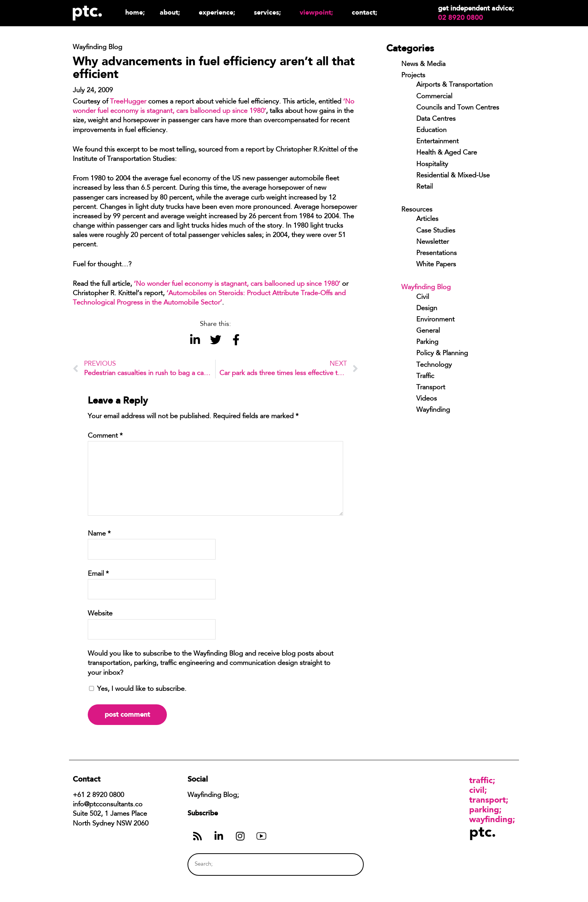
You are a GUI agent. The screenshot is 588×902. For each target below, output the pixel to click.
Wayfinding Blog (426, 288)
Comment (105, 436)
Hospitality (432, 165)
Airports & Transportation (454, 85)
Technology (434, 365)
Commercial (434, 97)
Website (100, 614)
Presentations (436, 254)
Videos (427, 399)
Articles (427, 219)
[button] (195, 340)
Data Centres (436, 119)
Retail (424, 187)
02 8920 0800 (460, 18)
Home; (135, 12)
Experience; (219, 12)
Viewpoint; (318, 12)
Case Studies (436, 231)
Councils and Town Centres (458, 108)
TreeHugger (128, 102)
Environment (435, 320)
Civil (423, 297)
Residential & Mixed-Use (453, 176)
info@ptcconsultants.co (108, 805)
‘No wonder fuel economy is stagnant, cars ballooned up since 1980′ (237, 284)
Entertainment (437, 142)
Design (427, 309)
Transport (431, 388)
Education (431, 131)
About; (172, 12)
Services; (269, 12)
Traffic (425, 377)
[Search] (344, 864)
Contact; (364, 12)
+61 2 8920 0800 (98, 795)
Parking (427, 342)
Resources (417, 210)
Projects (413, 76)
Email (98, 574)
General (428, 331)
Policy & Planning (442, 354)
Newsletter (433, 242)
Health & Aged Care (447, 153)
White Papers (436, 265)
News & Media (423, 65)
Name (99, 534)
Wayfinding (433, 410)
